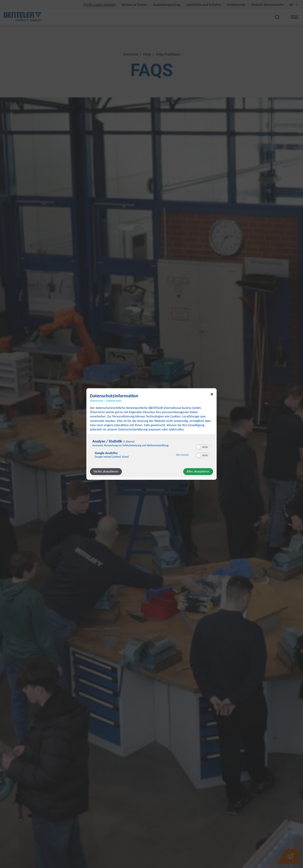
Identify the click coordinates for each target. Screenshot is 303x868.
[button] (199, 447)
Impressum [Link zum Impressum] (97, 401)
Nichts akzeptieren (106, 472)
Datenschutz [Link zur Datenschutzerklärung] (114, 401)
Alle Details (182, 455)
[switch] (203, 447)
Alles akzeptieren (198, 472)
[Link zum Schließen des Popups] (212, 395)
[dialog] (151, 434)
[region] (151, 450)
